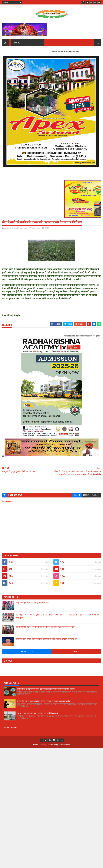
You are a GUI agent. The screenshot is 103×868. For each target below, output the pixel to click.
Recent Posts (27, 652)
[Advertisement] (51, 484)
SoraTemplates (44, 745)
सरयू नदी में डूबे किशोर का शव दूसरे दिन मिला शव (32, 603)
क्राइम (47, 228)
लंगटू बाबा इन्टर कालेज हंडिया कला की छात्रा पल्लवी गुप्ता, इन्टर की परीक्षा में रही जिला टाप (46, 639)
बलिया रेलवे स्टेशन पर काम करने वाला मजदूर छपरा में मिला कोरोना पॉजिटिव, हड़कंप (46, 689)
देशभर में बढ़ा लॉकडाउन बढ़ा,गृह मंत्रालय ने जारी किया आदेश (38, 713)
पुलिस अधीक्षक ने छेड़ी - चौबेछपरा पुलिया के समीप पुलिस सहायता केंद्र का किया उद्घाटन (45, 627)
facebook (96, 495)
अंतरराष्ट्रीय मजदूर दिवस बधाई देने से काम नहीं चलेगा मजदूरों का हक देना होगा (44, 701)
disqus (86, 495)
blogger (77, 495)
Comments (76, 652)
